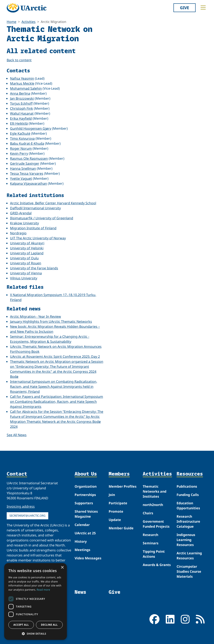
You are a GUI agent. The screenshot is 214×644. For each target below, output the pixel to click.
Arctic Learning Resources (189, 556)
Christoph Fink (22, 108)
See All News (17, 435)
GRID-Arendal (21, 213)
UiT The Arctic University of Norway (38, 238)
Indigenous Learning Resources (186, 540)
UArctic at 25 (85, 533)
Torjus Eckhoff (21, 103)
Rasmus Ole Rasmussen (29, 158)
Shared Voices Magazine (86, 514)
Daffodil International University (35, 208)
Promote (116, 511)
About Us (86, 474)
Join (112, 495)
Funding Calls (188, 495)
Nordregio (18, 233)
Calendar (82, 525)
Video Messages (88, 558)
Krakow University (24, 223)
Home (11, 22)
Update (115, 520)
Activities (29, 22)
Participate (118, 503)
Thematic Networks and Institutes (155, 491)
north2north (153, 505)
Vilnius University (24, 278)
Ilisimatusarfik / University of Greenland (42, 218)
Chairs (148, 513)
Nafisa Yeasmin (22, 78)
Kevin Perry (19, 153)
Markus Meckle (22, 83)
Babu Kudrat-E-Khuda (27, 143)
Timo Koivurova (22, 138)
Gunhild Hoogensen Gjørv (31, 128)
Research (150, 535)
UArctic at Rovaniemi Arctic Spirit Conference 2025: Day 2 (55, 357)
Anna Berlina (20, 93)
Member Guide (121, 528)
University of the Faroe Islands (34, 268)
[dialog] (36, 601)
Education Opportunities (188, 506)
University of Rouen (26, 263)
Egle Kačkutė (20, 133)
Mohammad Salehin (26, 88)
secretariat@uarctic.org (27, 516)
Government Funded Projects (156, 524)
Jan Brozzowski (22, 98)
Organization (86, 486)
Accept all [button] (21, 625)
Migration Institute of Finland (33, 228)
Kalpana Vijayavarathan (29, 183)
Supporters (84, 503)
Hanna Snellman (23, 168)
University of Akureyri (27, 243)
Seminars (151, 543)
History (81, 541)
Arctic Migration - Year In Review (36, 316)
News (80, 592)
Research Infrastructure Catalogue (188, 521)
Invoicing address (21, 506)
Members (119, 474)
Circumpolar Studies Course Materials (189, 571)
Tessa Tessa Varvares (27, 173)
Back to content (19, 60)
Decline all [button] (49, 625)
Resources (190, 474)
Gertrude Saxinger (25, 163)
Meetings (82, 550)
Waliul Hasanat (22, 113)
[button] (36, 634)
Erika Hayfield (21, 118)
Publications (187, 486)
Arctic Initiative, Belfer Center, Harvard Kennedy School (53, 203)
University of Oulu (24, 258)
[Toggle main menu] (203, 8)
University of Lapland (27, 253)
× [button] (62, 568)
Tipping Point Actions (154, 554)
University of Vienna (26, 273)
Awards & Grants (157, 565)
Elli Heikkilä (19, 123)
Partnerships (85, 495)
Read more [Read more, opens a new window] (43, 590)
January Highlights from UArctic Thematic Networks (51, 321)
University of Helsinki (27, 248)
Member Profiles (123, 486)
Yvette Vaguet (21, 178)
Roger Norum (21, 148)
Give (185, 8)
